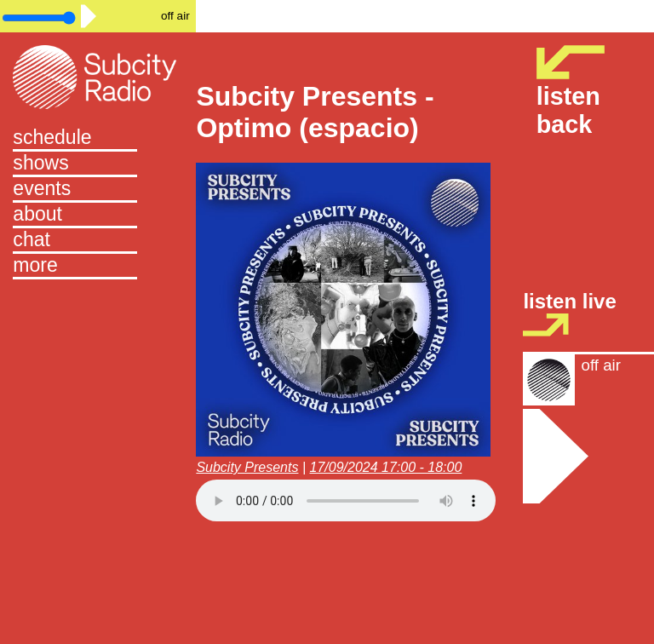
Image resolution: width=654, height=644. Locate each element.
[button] (98, 267)
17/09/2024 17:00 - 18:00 (386, 467)
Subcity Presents (247, 467)
